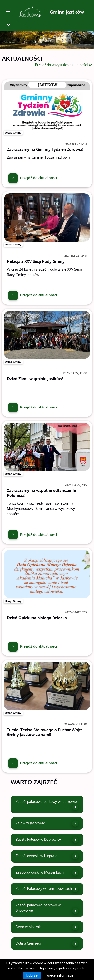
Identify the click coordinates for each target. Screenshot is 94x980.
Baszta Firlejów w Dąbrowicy (47, 840)
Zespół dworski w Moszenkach (47, 873)
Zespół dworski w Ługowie (47, 856)
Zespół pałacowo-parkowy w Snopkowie (47, 908)
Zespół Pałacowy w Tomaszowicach (47, 889)
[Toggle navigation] (8, 25)
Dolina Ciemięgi (47, 944)
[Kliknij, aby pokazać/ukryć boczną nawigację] (10, 12)
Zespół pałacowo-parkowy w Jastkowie (47, 805)
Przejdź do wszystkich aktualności (64, 65)
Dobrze (32, 975)
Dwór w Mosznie (47, 927)
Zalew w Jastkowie (47, 823)
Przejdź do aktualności (33, 178)
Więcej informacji (60, 975)
